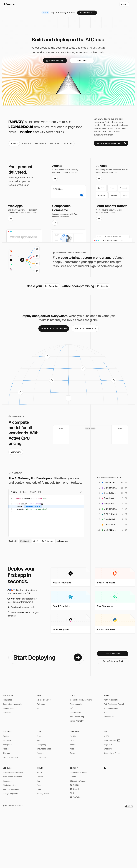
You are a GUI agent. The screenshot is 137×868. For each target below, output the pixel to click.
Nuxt (72, 740)
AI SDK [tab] (14, 492)
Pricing (6, 736)
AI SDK (106, 736)
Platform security (111, 700)
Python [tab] (23, 492)
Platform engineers (11, 789)
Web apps (7, 781)
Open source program (79, 773)
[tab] (14, 143)
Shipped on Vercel (78, 781)
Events (73, 777)
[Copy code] (81, 492)
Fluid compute (76, 704)
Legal (39, 789)
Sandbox (109, 717)
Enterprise (7, 745)
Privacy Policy (43, 794)
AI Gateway (77, 717)
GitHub (74, 785)
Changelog (41, 745)
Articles (6, 749)
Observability (76, 712)
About (39, 773)
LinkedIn (75, 789)
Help (39, 781)
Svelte (73, 745)
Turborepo (41, 704)
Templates (8, 700)
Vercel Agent (77, 721)
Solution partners (10, 757)
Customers (8, 740)
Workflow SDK (112, 740)
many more (65, 541)
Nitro (72, 749)
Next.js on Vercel (44, 700)
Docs (39, 736)
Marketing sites (10, 785)
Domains (7, 712)
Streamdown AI (112, 753)
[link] (87, 13)
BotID (106, 712)
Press (39, 785)
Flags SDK (108, 745)
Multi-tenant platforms (12, 777)
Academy (41, 753)
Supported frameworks (13, 704)
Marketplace (8, 708)
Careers (40, 777)
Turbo (73, 753)
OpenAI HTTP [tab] (36, 492)
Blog (39, 740)
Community (41, 757)
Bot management (111, 708)
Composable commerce (13, 773)
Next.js (73, 736)
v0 (38, 708)
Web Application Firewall (114, 704)
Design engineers (11, 794)
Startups (7, 753)
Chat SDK (108, 749)
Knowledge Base (44, 749)
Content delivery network (81, 700)
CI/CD (73, 708)
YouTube (75, 797)
